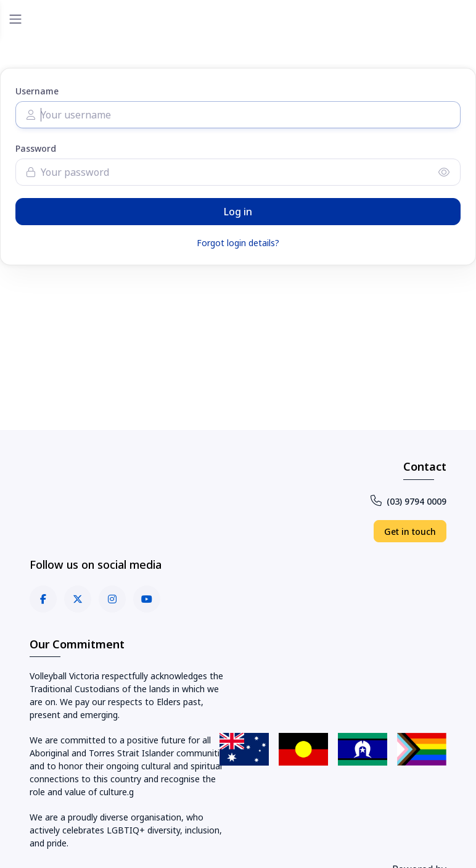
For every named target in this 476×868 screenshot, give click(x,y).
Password (36, 148)
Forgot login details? (238, 243)
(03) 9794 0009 (408, 501)
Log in (238, 212)
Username (37, 91)
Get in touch (410, 531)
